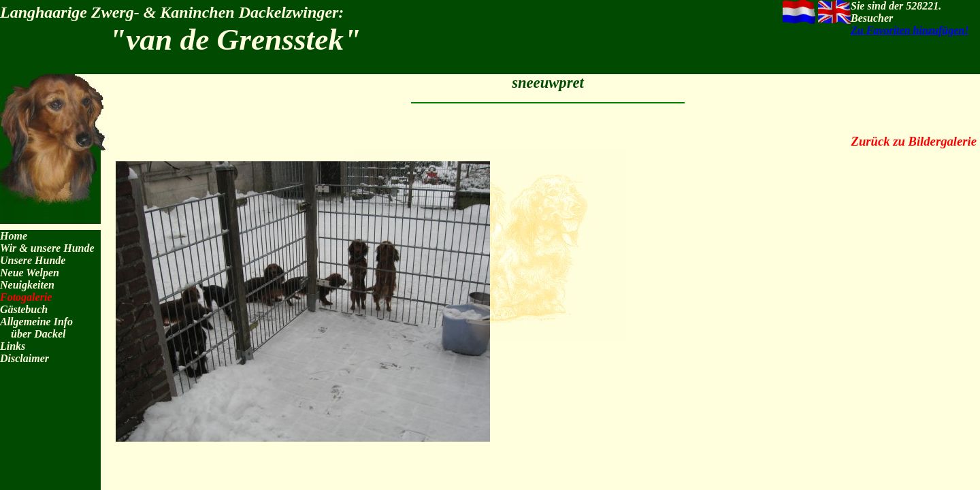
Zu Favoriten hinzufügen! (910, 30)
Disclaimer (24, 358)
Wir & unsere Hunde (47, 248)
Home (14, 236)
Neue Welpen (30, 273)
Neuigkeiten (27, 285)
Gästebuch (24, 309)
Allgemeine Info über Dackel (36, 328)
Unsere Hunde (33, 260)
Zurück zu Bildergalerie (914, 141)
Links (13, 346)
